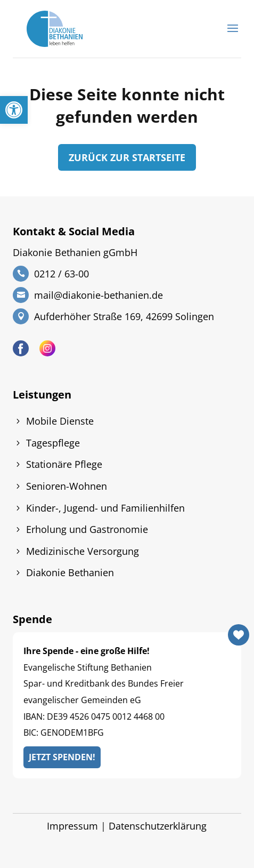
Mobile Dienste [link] (60, 421)
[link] (14, 110)
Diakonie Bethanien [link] (70, 572)
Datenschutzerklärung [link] (158, 826)
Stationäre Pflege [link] (64, 464)
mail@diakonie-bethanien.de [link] (99, 295)
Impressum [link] (72, 826)
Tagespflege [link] (53, 443)
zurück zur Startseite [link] (127, 157)
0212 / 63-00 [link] (62, 274)
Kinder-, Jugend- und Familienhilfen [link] (105, 508)
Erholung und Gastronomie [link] (87, 529)
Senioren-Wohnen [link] (67, 486)
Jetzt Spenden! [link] (62, 757)
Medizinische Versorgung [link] (83, 551)
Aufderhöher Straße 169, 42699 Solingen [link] (124, 316)
